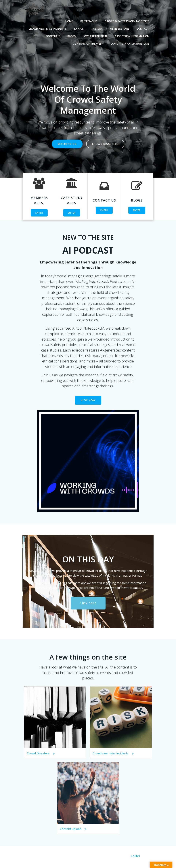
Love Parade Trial (96, 35)
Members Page (120, 28)
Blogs (72, 35)
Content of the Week (89, 43)
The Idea (98, 28)
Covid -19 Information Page (131, 43)
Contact (144, 28)
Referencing (90, 20)
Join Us (80, 28)
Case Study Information (133, 35)
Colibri (135, 858)
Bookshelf (54, 35)
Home (70, 20)
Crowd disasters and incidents (128, 20)
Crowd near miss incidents (48, 28)
